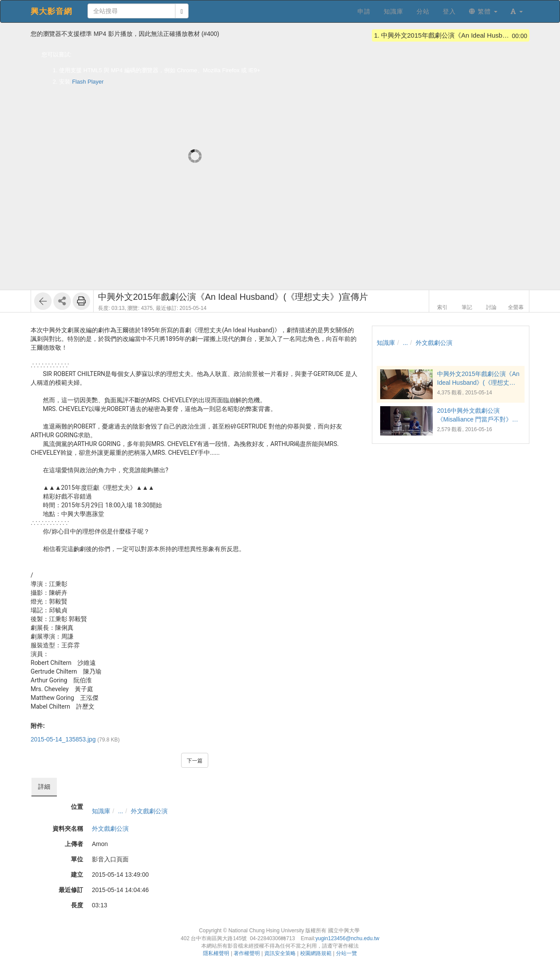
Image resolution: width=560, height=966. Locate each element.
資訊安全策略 (280, 953)
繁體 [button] (483, 11)
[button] (517, 11)
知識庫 (101, 811)
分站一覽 (346, 953)
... (121, 811)
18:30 (142, 505)
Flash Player (88, 82)
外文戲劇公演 (149, 811)
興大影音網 (51, 11)
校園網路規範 (316, 953)
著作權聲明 (247, 953)
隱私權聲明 (216, 953)
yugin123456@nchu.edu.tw (347, 938)
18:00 (113, 505)
